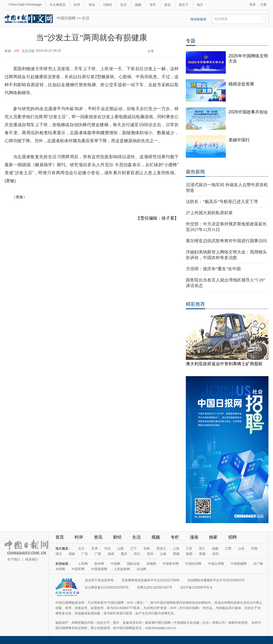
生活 (123, 5)
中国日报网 (66, 18)
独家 (213, 537)
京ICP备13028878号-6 (196, 587)
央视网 (151, 564)
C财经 (108, 5)
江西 (228, 548)
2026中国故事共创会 (248, 112)
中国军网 (78, 569)
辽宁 (134, 548)
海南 (111, 554)
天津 (94, 548)
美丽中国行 (239, 140)
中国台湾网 (216, 564)
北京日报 (28, 51)
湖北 (59, 554)
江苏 (189, 548)
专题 (191, 41)
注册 (263, 5)
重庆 (124, 554)
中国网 (115, 564)
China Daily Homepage (25, 5)
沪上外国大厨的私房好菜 (209, 213)
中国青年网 (171, 564)
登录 (252, 5)
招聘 (232, 537)
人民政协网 (122, 569)
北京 (81, 548)
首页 (60, 537)
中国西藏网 (239, 564)
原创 (167, 5)
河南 (254, 548)
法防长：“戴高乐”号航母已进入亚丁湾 (222, 202)
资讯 (92, 5)
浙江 (202, 548)
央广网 (258, 564)
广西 (98, 554)
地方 (200, 5)
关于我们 (14, 559)
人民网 (83, 564)
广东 (85, 554)
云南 (163, 554)
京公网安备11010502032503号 (107, 587)
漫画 (194, 537)
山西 (121, 548)
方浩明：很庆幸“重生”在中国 (213, 269)
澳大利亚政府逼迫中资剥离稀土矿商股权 (224, 364)
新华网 (99, 564)
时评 (77, 5)
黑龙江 (161, 548)
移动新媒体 (198, 19)
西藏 (176, 554)
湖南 (72, 554)
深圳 (215, 554)
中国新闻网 (99, 569)
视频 (138, 5)
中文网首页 (58, 5)
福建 (215, 548)
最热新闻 (195, 172)
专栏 (153, 5)
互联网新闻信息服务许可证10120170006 (150, 580)
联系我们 (32, 559)
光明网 (60, 569)
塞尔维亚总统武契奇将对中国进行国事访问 (226, 241)
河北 (107, 548)
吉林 (147, 548)
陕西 (189, 554)
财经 (117, 537)
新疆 (202, 554)
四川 (137, 554)
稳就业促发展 (241, 84)
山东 (241, 548)
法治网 (141, 569)
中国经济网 (193, 564)
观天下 (184, 5)
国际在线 (133, 564)
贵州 (150, 554)
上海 (176, 548)
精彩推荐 (195, 304)
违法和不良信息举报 (99, 580)
